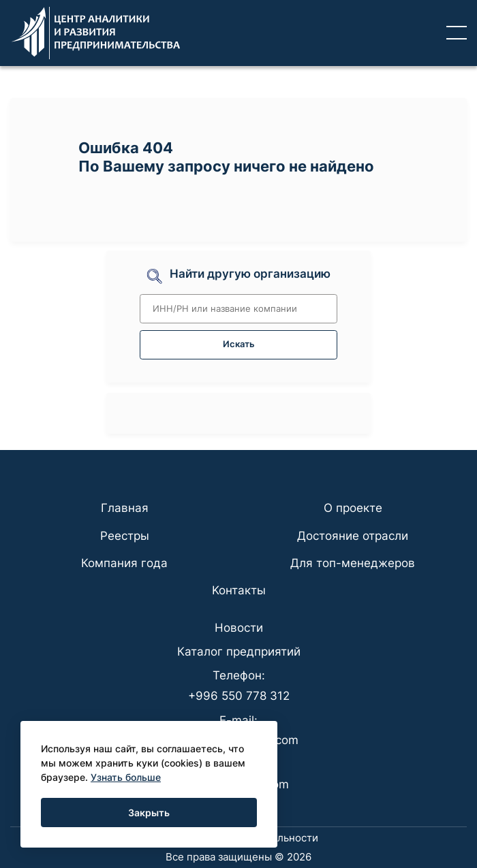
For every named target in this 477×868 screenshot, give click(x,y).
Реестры (125, 536)
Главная (125, 508)
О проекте (353, 508)
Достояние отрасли (353, 536)
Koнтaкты (239, 590)
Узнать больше (126, 777)
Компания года (124, 563)
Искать (239, 344)
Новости (239, 628)
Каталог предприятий (239, 652)
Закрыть (149, 813)
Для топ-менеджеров (353, 563)
